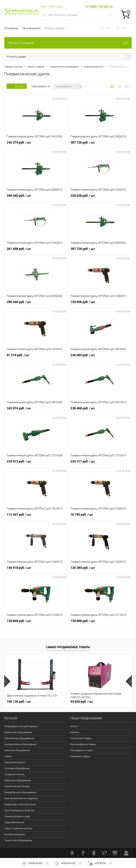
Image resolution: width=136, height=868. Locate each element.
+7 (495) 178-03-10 (99, 6)
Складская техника (14, 774)
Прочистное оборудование (18, 840)
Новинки (75, 732)
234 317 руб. (100, 463)
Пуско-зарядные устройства (19, 810)
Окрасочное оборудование (18, 732)
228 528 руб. (100, 197)
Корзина (101, 863)
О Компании (11, 28)
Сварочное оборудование (18, 780)
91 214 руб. (36, 357)
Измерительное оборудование (20, 792)
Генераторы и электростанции (20, 804)
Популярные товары (81, 738)
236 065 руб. (100, 357)
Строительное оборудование (19, 738)
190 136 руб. (19, 702)
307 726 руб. (100, 144)
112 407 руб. (36, 516)
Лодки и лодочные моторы (18, 828)
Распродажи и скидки (82, 750)
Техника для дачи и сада (17, 816)
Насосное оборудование (17, 750)
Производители (32, 28)
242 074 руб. (36, 144)
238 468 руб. (100, 410)
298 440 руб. (36, 197)
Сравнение (36, 863)
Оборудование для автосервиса (21, 726)
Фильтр (17, 86)
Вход (44, 6)
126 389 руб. (100, 569)
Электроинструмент (15, 762)
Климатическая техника (17, 786)
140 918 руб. (36, 569)
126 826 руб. (100, 303)
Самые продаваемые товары (68, 647)
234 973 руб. (36, 463)
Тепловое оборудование (17, 768)
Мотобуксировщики (15, 834)
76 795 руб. (100, 516)
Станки (8, 756)
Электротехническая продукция (21, 798)
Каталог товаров (55, 28)
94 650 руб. (82, 702)
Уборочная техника (14, 822)
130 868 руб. (36, 622)
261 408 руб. (36, 250)
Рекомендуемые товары (83, 744)
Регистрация (56, 6)
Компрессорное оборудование (20, 744)
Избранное (69, 863)
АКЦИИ (74, 726)
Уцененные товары (80, 756)
